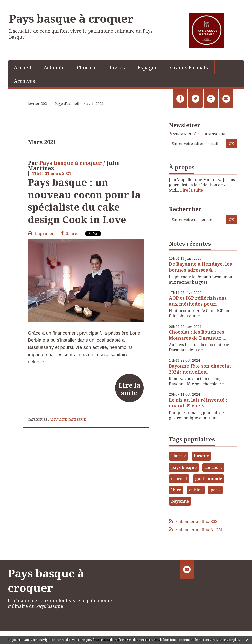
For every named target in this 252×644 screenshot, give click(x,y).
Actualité (54, 67)
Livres (117, 67)
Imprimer (41, 233)
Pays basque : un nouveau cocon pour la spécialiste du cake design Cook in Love (84, 201)
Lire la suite (129, 389)
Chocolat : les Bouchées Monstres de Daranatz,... (198, 335)
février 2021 (38, 103)
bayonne (180, 501)
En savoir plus (229, 640)
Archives (25, 81)
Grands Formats (189, 67)
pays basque (184, 467)
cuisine (196, 490)
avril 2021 (95, 103)
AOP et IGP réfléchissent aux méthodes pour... (198, 301)
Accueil (23, 67)
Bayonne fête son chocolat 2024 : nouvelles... (200, 369)
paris (215, 490)
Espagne (148, 67)
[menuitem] (23, 67)
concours (213, 467)
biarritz (178, 456)
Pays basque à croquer (71, 18)
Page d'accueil (67, 103)
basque (201, 456)
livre (176, 490)
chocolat (179, 479)
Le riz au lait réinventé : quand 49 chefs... (198, 403)
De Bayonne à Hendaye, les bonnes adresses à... (200, 267)
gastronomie (209, 479)
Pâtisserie (77, 419)
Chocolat (87, 67)
